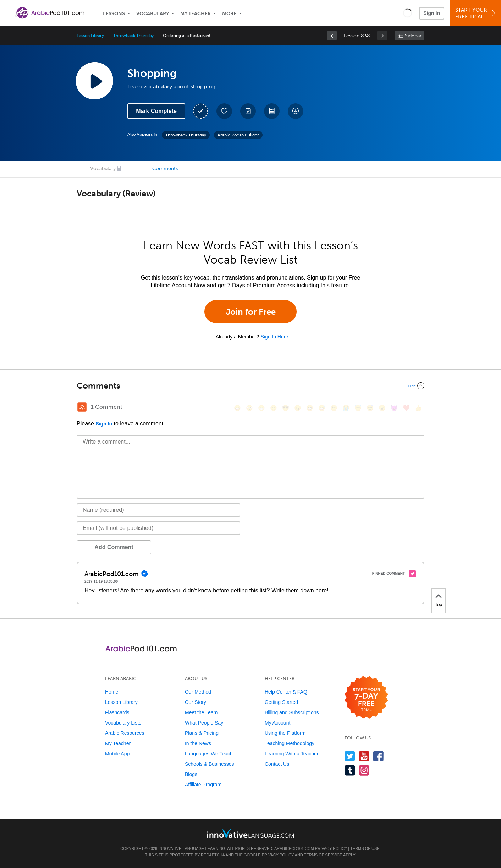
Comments (165, 169)
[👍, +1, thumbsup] (418, 408)
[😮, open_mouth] (382, 408)
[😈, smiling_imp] (394, 408)
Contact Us (277, 764)
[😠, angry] (298, 408)
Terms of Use (365, 848)
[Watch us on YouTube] (364, 756)
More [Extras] (229, 14)
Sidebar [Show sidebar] (413, 36)
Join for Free (251, 312)
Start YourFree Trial (476, 13)
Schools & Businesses (210, 764)
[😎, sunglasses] (286, 408)
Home (112, 692)
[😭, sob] (346, 408)
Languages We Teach (209, 754)
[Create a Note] (248, 111)
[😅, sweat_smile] (322, 408)
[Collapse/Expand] (250, 386)
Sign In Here (274, 337)
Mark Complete (156, 111)
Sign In (432, 13)
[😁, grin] (261, 408)
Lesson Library (90, 36)
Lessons (114, 14)
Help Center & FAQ (286, 692)
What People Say (204, 723)
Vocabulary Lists (123, 723)
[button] (408, 13)
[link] (332, 36)
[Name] (158, 510)
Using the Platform (285, 733)
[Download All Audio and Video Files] (296, 111)
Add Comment (114, 547)
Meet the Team (201, 712)
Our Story (196, 702)
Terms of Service (323, 855)
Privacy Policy (331, 848)
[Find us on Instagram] (364, 770)
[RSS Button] (82, 407)
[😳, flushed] (249, 408)
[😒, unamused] (274, 408)
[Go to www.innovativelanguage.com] (250, 833)
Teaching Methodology (290, 743)
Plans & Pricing (202, 733)
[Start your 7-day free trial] (366, 698)
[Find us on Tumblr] (350, 770)
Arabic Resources (125, 733)
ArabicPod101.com (294, 848)
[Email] (158, 528)
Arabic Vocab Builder (238, 135)
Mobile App (117, 754)
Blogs (191, 774)
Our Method (198, 692)
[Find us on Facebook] (378, 756)
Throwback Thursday (133, 36)
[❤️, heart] (406, 408)
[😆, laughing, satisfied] (310, 408)
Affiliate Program (203, 785)
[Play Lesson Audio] (94, 81)
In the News (198, 743)
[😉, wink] (334, 408)
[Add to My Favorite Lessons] (224, 111)
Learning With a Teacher (292, 754)
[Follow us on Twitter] (350, 756)
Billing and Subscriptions (292, 712)
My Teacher (196, 14)
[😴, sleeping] (370, 408)
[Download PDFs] (272, 111)
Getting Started (281, 702)
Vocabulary (153, 14)
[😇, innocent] (358, 408)
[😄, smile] (237, 408)
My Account (277, 723)
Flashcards (117, 712)
